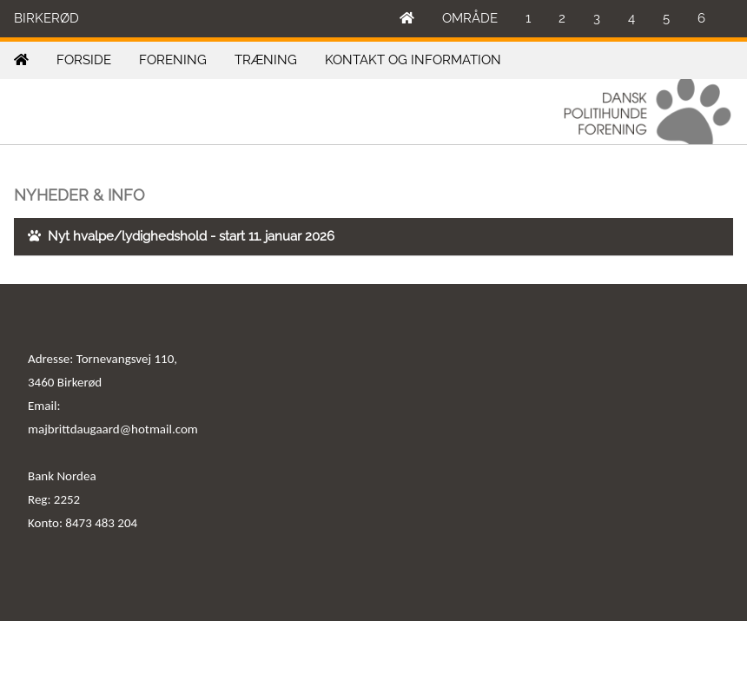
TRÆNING (266, 60)
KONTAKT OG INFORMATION (413, 60)
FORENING (173, 60)
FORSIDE (84, 60)
